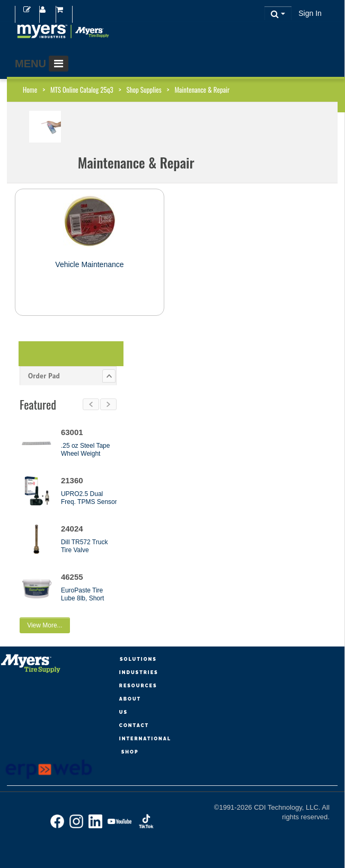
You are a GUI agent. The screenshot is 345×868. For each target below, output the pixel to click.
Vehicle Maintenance (89, 264)
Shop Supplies (144, 90)
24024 (72, 529)
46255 (72, 577)
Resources (138, 686)
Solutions (138, 659)
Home (30, 90)
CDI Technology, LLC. (288, 807)
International (145, 739)
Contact (134, 725)
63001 (72, 432)
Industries (139, 672)
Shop (130, 752)
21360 (72, 480)
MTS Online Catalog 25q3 (82, 90)
